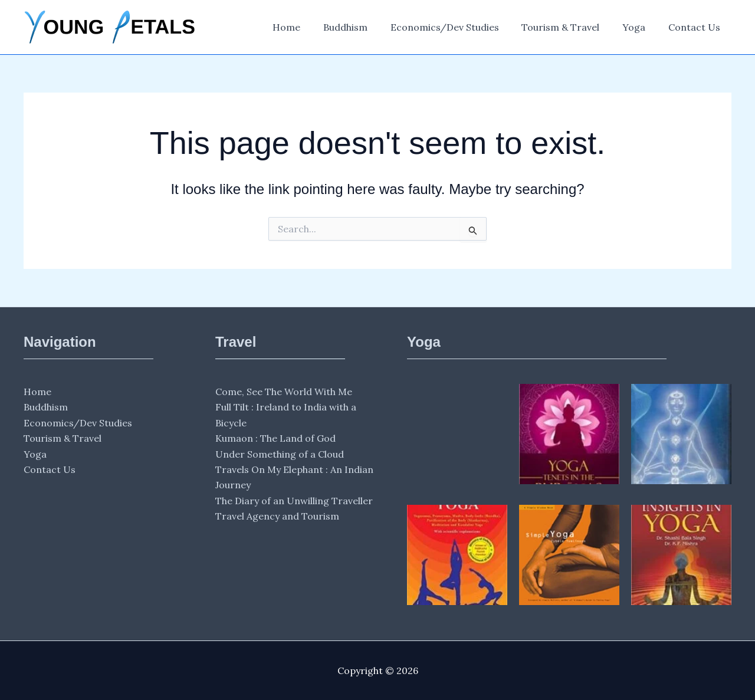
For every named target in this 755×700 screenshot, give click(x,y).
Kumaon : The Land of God (275, 438)
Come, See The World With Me (284, 392)
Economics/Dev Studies (458, 27)
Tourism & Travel (570, 27)
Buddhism (363, 27)
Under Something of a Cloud (280, 454)
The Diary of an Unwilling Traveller (294, 501)
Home (308, 27)
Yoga (640, 27)
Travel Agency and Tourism (277, 516)
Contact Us (696, 27)
